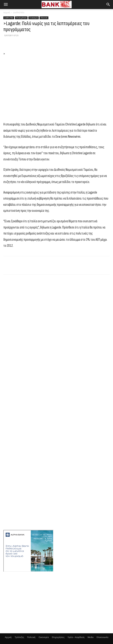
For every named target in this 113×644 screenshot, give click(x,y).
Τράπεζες (19, 637)
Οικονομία (34, 18)
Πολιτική (44, 18)
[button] (6, 5)
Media (91, 637)
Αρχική (7, 12)
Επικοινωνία (102, 637)
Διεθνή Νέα (19, 12)
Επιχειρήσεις (58, 637)
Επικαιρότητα (21, 18)
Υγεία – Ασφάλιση (76, 637)
